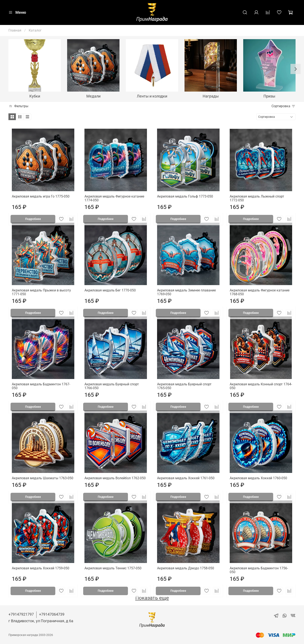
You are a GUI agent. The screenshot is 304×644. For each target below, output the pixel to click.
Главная (15, 30)
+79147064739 (52, 614)
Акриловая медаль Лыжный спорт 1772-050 (257, 198)
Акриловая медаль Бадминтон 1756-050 (259, 570)
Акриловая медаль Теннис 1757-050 (113, 568)
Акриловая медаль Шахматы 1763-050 (43, 478)
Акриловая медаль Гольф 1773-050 (185, 196)
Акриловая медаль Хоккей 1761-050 (186, 478)
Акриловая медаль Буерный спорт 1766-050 (112, 386)
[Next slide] (296, 69)
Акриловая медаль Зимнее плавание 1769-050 (186, 292)
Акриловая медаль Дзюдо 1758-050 (186, 568)
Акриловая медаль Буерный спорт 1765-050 (184, 386)
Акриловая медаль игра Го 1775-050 (41, 196)
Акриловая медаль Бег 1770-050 (110, 290)
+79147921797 (21, 614)
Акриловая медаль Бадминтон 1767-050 (41, 386)
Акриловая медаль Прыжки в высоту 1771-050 (41, 292)
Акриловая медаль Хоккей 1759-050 (41, 568)
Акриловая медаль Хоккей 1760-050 (258, 478)
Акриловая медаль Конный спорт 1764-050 (261, 386)
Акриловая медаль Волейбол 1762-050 (115, 478)
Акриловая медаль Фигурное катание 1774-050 (114, 198)
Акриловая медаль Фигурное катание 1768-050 (260, 292)
